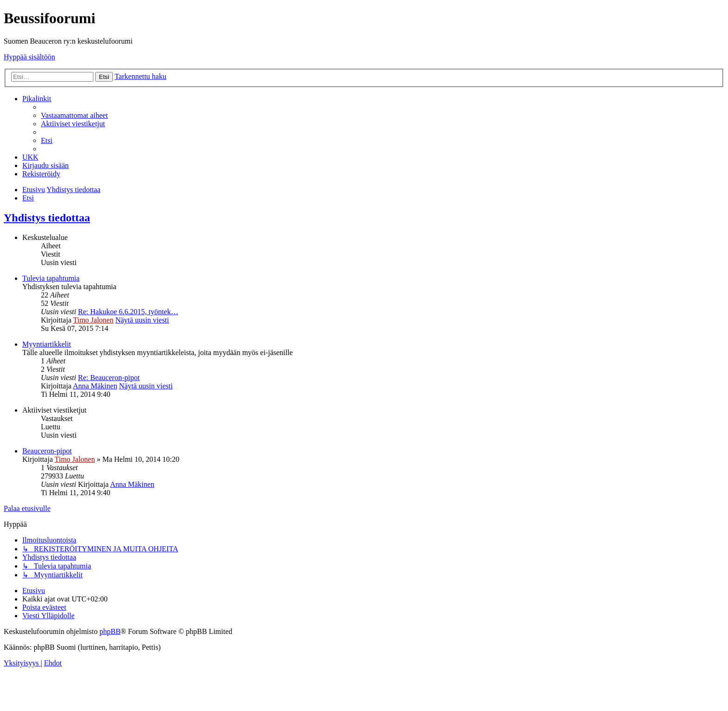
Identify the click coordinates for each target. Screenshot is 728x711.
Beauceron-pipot (47, 451)
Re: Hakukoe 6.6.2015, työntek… (128, 312)
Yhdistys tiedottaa (47, 218)
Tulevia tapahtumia (51, 278)
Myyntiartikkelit (47, 344)
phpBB (110, 631)
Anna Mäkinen (95, 386)
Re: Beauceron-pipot (109, 378)
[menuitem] (74, 115)
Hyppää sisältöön (29, 57)
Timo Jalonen (93, 320)
